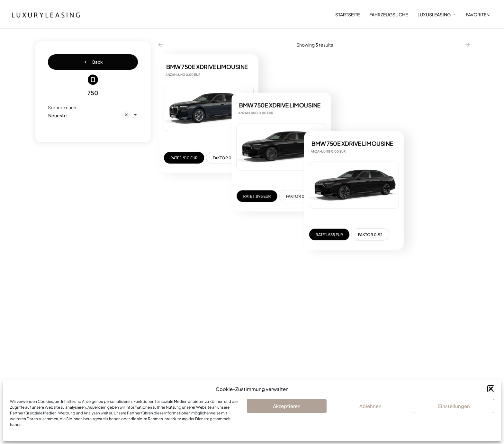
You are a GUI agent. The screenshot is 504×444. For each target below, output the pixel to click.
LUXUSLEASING (434, 14)
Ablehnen (370, 406)
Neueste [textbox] (89, 121)
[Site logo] (43, 14)
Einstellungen (454, 406)
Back (93, 64)
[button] (491, 389)
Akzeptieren (287, 406)
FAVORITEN (478, 14)
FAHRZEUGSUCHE (389, 14)
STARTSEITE (347, 14)
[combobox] (93, 121)
